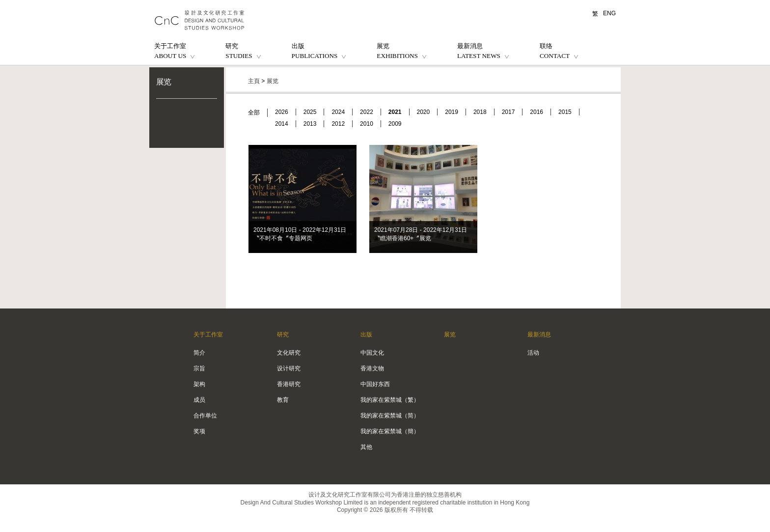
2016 (536, 112)
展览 (164, 82)
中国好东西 (375, 384)
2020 (424, 112)
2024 (338, 112)
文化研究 (289, 353)
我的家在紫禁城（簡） (390, 431)
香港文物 (372, 368)
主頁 (254, 81)
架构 (199, 384)
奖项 (199, 431)
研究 (283, 335)
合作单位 (205, 416)
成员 (199, 400)
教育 (283, 400)
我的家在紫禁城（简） (390, 416)
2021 (395, 112)
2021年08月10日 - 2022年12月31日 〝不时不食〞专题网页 (300, 234)
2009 (395, 124)
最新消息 (539, 335)
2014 (282, 124)
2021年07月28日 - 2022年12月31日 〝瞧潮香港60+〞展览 (421, 234)
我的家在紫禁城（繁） (390, 400)
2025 (310, 112)
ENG (609, 13)
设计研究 (289, 368)
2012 (338, 124)
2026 (282, 112)
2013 (310, 124)
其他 (366, 447)
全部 (254, 112)
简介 (199, 353)
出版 (366, 335)
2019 (452, 112)
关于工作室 (208, 335)
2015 (565, 112)
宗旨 (199, 368)
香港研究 (289, 384)
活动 (533, 353)
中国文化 (372, 353)
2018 (480, 112)
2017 (509, 112)
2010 (367, 124)
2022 (367, 112)
